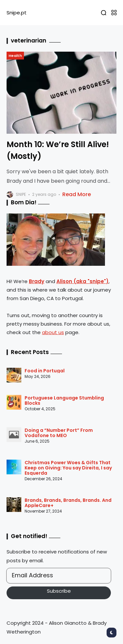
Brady (37, 281)
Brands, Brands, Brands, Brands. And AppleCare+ (68, 503)
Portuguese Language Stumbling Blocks (64, 400)
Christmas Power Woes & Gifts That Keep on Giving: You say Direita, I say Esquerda (68, 468)
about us (53, 332)
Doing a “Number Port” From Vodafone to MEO (59, 433)
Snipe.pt (17, 13)
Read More (77, 194)
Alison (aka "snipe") (82, 281)
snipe (21, 194)
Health (15, 56)
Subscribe (59, 591)
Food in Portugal (45, 371)
